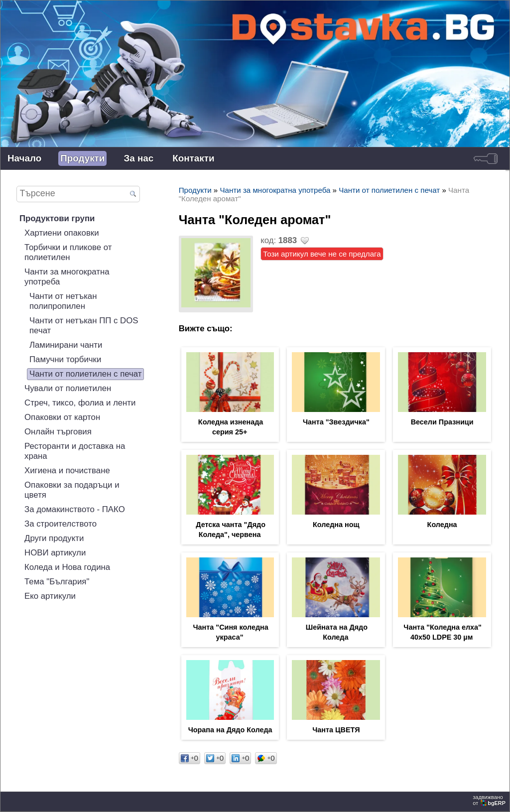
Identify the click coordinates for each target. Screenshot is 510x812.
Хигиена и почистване (67, 471)
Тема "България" (57, 582)
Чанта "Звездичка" (336, 422)
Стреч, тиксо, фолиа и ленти (80, 403)
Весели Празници (442, 422)
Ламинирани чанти (66, 345)
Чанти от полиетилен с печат (85, 374)
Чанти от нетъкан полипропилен (63, 301)
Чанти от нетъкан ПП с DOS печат (84, 326)
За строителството (61, 524)
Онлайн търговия (58, 432)
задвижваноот (490, 800)
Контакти (193, 158)
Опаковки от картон (62, 417)
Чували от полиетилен (68, 388)
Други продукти (54, 538)
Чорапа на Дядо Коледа (230, 730)
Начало (24, 158)
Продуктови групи (57, 218)
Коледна (442, 525)
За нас (138, 158)
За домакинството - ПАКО (75, 509)
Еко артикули (50, 596)
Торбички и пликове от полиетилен (68, 252)
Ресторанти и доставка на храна (75, 451)
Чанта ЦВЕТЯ (336, 730)
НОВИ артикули (55, 553)
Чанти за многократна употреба (67, 277)
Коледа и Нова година (67, 567)
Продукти (82, 158)
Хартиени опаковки (62, 233)
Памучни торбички (65, 359)
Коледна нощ (336, 525)
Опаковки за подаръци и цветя (72, 490)
